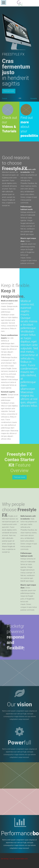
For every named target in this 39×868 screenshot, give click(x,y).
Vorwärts (34, 98)
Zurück (5, 98)
